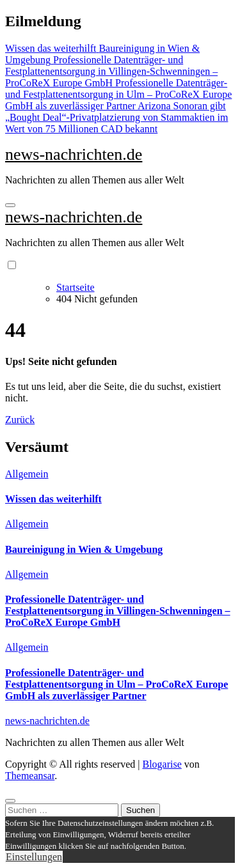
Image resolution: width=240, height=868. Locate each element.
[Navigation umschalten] (10, 205)
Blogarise (162, 764)
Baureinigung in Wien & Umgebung (84, 549)
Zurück (20, 420)
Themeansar (30, 776)
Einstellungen (34, 857)
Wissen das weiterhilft (53, 499)
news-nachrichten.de (74, 154)
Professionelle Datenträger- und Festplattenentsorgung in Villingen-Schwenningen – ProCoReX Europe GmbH (118, 611)
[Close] (10, 801)
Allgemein (27, 474)
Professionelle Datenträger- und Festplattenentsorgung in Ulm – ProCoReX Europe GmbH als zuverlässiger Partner (116, 684)
